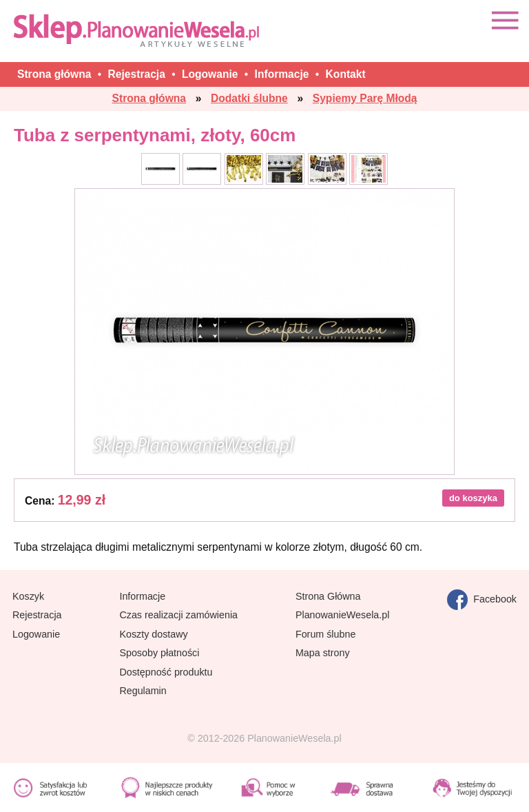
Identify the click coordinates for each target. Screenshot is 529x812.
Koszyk (28, 596)
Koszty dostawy (153, 634)
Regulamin (143, 691)
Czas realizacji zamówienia (178, 615)
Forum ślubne (325, 634)
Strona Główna (328, 596)
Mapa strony (323, 653)
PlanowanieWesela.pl (342, 615)
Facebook (482, 600)
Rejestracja (37, 615)
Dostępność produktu (166, 672)
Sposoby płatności (159, 653)
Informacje (142, 596)
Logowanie (36, 634)
